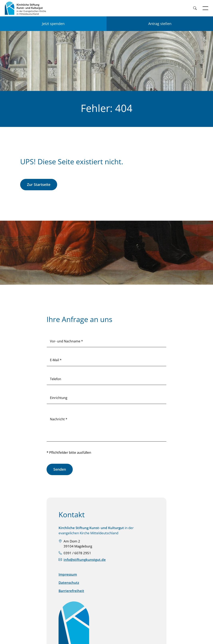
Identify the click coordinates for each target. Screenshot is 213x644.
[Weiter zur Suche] (195, 8)
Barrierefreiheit (71, 591)
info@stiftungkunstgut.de (85, 560)
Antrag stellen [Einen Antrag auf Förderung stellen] (160, 24)
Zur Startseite (39, 184)
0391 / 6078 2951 (77, 553)
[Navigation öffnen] (205, 8)
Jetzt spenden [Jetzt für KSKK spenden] (53, 24)
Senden (60, 469)
